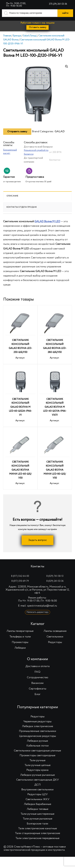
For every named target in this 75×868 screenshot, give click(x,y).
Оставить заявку (38, 27)
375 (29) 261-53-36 (58, 4)
